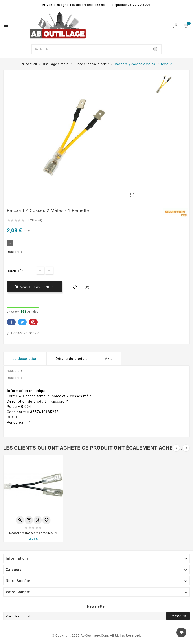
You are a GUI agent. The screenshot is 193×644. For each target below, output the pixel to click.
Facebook (11, 322)
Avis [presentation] (109, 359)
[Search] (156, 49)
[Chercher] (91, 49)
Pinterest (33, 322)
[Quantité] (31, 271)
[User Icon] (176, 25)
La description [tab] (25, 359)
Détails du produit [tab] (71, 359)
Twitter (22, 322)
